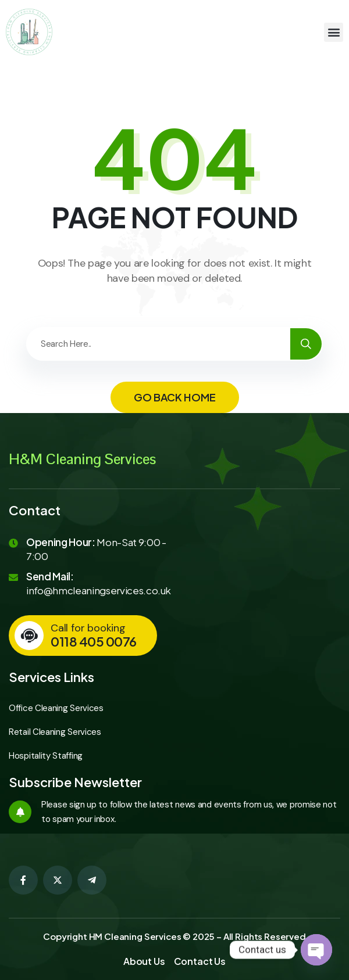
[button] (334, 32)
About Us (144, 961)
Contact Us (200, 961)
